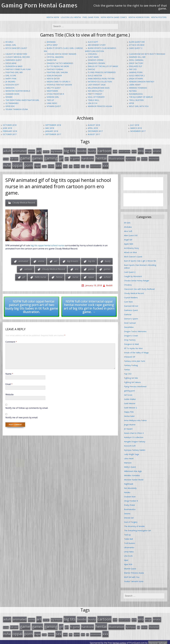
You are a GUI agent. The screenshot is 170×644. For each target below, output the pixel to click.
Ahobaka (51, 42)
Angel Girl (11, 45)
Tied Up (50, 100)
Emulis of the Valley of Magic (103, 66)
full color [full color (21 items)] (14, 158)
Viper (131, 103)
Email (9, 383)
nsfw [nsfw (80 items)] (7, 165)
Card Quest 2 (136, 48)
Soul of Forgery (96, 97)
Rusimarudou (136, 94)
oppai (91, 276)
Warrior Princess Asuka (100, 106)
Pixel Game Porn (91, 17)
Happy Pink (11, 79)
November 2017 (138, 131)
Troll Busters (136, 100)
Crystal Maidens (55, 57)
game (91, 268)
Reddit (109, 285)
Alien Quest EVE (137, 42)
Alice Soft (93, 42)
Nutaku (133, 91)
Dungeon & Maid (14, 66)
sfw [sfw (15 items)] (71, 165)
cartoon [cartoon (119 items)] (104, 151)
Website (9, 394)
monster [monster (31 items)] (154, 158)
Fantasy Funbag (55, 69)
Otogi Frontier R (55, 94)
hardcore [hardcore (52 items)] (88, 158)
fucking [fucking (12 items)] (6, 158)
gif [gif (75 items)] (61, 158)
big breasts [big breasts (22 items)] (57, 151)
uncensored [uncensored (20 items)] (96, 165)
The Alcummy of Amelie (141, 97)
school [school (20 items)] (51, 165)
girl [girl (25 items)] (67, 158)
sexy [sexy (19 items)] (65, 165)
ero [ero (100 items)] (141, 151)
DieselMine (11, 63)
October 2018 (10, 125)
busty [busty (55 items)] (92, 151)
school (107, 276)
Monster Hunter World (18, 91)
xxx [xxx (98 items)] (105, 165)
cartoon (28, 268)
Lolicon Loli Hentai (71, 17)
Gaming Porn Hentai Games (39, 5)
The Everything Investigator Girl (22, 100)
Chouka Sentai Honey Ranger (61, 54)
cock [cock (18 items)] (115, 151)
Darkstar (51, 60)
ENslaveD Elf (136, 66)
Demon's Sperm (95, 60)
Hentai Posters (159, 17)
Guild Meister (95, 76)
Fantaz (91, 69)
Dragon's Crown (96, 63)
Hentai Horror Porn (139, 17)
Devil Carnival (136, 60)
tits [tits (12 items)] (88, 166)
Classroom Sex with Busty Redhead (147, 54)
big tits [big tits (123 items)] (70, 151)
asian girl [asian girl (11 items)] (46, 151)
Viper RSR (10, 106)
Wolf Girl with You (139, 106)
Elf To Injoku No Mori (58, 66)
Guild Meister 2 (137, 76)
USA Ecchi (93, 103)
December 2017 (95, 131)
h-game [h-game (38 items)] (75, 158)
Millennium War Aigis (99, 88)
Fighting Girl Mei (14, 72)
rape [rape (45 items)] (37, 165)
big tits (91, 260)
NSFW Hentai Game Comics (114, 17)
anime (41, 260)
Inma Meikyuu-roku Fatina (101, 79)
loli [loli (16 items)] (138, 158)
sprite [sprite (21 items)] (77, 165)
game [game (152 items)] (25, 158)
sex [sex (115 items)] (59, 165)
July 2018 (135, 125)
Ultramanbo (12, 103)
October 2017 (10, 134)
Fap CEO (133, 69)
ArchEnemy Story (97, 45)
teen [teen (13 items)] (83, 165)
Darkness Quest (14, 60)
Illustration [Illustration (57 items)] (116, 158)
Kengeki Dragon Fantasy (142, 82)
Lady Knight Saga (97, 85)
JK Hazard (10, 82)
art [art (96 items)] (39, 151)
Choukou (92, 54)
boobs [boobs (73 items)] (82, 151)
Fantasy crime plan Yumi (18, 69)
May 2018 (50, 128)
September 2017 (53, 134)
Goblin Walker (54, 76)
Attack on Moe (137, 45)
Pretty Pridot (95, 94)
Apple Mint (52, 45)
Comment (11, 341)
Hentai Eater (53, 79)
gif (24, 276)
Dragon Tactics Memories (60, 63)
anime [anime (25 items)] (32, 151)
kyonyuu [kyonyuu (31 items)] (131, 158)
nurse (75, 276)
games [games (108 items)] (37, 158)
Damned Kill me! (137, 57)
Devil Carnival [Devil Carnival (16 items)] (124, 151)
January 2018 (52, 131)
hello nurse (40, 276)
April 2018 (93, 128)
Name (9, 373)
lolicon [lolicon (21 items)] (144, 158)
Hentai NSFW (53, 17)
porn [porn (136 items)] (28, 165)
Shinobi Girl (53, 97)
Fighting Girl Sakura (57, 72)
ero (76, 268)
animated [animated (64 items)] (20, 151)
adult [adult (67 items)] (7, 151)
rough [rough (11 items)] (44, 166)
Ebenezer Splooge (158, 641)
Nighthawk (52, 91)
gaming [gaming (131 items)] (51, 158)
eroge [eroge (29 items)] (148, 151)
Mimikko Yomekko (138, 88)
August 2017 (94, 134)
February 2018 (10, 131)
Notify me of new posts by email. (22, 417)
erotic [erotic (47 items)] (157, 151)
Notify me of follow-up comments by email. (27, 407)
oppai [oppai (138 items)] (17, 165)
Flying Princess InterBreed (102, 72)
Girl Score (11, 76)
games (107, 268)
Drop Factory (136, 63)
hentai (59, 276)
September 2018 (53, 125)
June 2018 (7, 128)
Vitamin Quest (54, 106)
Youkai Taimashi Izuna (17, 109)
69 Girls (9, 42)
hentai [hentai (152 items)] (101, 158)
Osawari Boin (12, 94)
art (56, 260)
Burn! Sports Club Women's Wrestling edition (140, 266)
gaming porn (136, 72)
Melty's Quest (54, 88)
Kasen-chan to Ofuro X (58, 82)
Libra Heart (135, 85)
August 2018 (94, 125)
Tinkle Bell (94, 100)
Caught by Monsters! (16, 54)
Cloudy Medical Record (18, 57)
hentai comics (119, 641)
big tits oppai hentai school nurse (47, 245)
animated (23, 260)
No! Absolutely (96, 91)
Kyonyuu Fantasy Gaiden (59, 85)
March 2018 (136, 128)
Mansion (10, 88)
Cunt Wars (93, 57)
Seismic (9, 97)
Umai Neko (52, 103)
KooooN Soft (12, 85)
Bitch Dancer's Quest (16, 48)
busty (108, 260)
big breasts (73, 260)
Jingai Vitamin (136, 79)
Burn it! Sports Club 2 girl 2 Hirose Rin (140, 260)
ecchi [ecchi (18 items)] (134, 151)
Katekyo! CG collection (100, 82)
